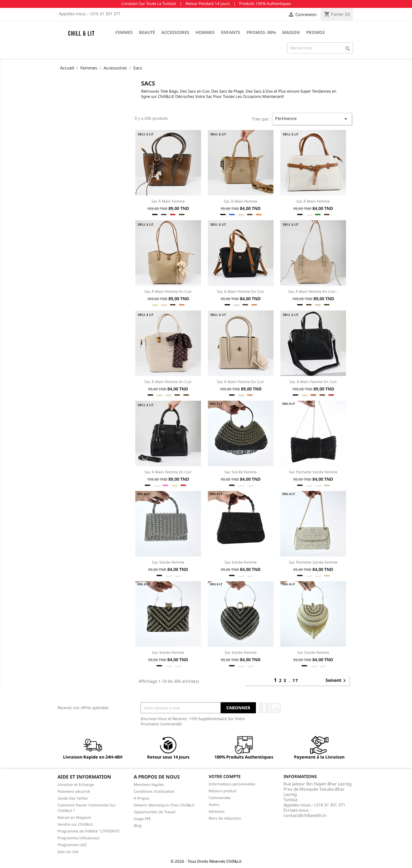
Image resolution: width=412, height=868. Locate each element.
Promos (315, 32)
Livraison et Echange (76, 784)
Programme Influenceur (79, 838)
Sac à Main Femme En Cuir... (313, 291)
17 (295, 680)
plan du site (68, 852)
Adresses (217, 811)
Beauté (147, 32)
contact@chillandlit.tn (305, 815)
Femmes (124, 32)
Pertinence (312, 119)
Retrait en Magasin (74, 817)
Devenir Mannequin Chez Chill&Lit (164, 805)
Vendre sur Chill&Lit (75, 824)
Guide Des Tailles (73, 798)
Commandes (220, 798)
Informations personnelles (232, 784)
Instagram (276, 708)
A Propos (141, 798)
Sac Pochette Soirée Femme (313, 472)
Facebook (264, 708)
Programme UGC (72, 845)
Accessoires (175, 32)
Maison (291, 32)
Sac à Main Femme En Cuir (168, 291)
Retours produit (223, 791)
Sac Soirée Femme (241, 472)
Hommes (205, 32)
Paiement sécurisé (74, 791)
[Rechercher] (320, 48)
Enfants (231, 32)
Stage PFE (142, 819)
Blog (138, 826)
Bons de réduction (225, 818)
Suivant (337, 681)
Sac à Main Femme (168, 201)
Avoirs (214, 804)
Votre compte (225, 776)
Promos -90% (261, 32)
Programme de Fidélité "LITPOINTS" (89, 831)
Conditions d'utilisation (154, 791)
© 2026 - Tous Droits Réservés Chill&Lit (206, 861)
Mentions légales (149, 784)
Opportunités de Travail (155, 812)
